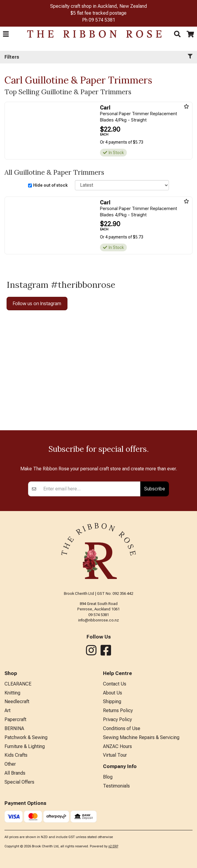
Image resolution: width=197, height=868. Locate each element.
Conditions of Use (122, 728)
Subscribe (155, 489)
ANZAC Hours (117, 746)
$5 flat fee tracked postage (98, 13)
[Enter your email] (90, 489)
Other (10, 764)
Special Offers (19, 782)
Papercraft (15, 719)
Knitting (12, 693)
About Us (113, 693)
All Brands (15, 773)
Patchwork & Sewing (26, 737)
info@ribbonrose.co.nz (98, 620)
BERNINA (14, 728)
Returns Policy (118, 710)
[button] (6, 34)
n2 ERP (113, 846)
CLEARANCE (18, 684)
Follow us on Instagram (37, 303)
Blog (108, 777)
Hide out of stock (50, 185)
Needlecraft (17, 701)
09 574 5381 (102, 20)
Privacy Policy (117, 719)
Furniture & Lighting (25, 746)
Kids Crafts (16, 755)
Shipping (112, 701)
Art (7, 710)
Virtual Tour (115, 755)
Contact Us (115, 684)
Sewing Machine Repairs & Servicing (141, 737)
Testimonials (116, 786)
